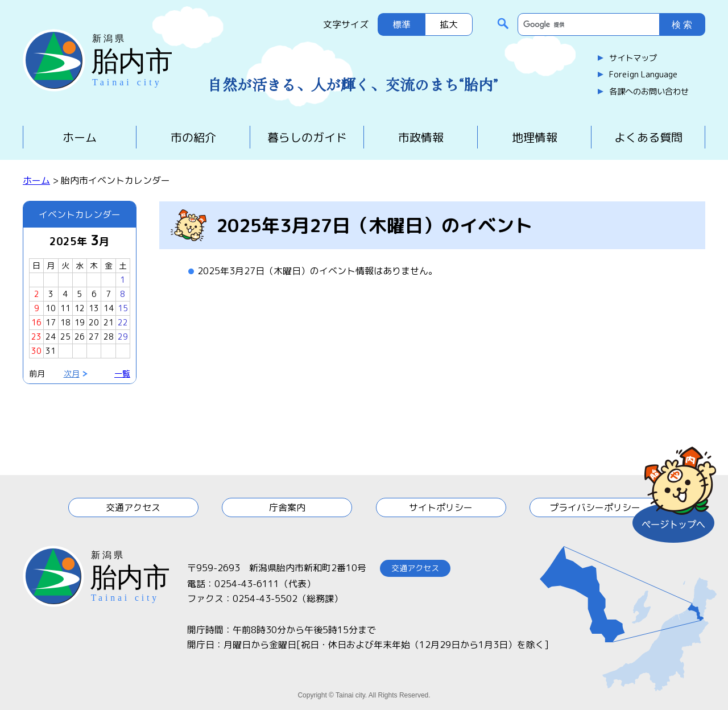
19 (80, 322)
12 (80, 308)
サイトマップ (633, 58)
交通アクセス (133, 507)
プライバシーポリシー (595, 507)
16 (36, 322)
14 (109, 308)
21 (109, 322)
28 (109, 337)
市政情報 (421, 137)
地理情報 (535, 137)
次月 (72, 373)
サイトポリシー (441, 507)
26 (80, 337)
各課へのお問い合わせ (649, 92)
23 (36, 337)
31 (51, 351)
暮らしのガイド (307, 137)
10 (51, 308)
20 (94, 322)
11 (65, 308)
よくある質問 (648, 137)
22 (123, 322)
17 (51, 322)
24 (51, 337)
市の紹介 (193, 137)
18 (65, 322)
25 (65, 337)
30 (36, 351)
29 (123, 337)
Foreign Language (643, 75)
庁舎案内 (287, 507)
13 (94, 308)
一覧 (122, 373)
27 (94, 337)
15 (123, 308)
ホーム (80, 137)
